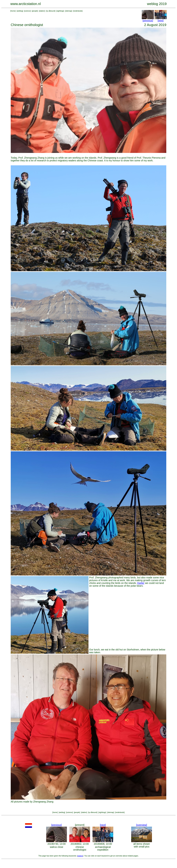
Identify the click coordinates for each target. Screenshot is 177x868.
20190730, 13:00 (56, 844)
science (27, 11)
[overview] (141, 825)
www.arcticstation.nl (26, 4)
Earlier (141, 583)
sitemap (69, 11)
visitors (80, 856)
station (42, 11)
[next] (161, 21)
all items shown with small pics (142, 845)
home (13, 11)
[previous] (148, 21)
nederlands (78, 11)
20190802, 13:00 (80, 844)
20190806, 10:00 (103, 844)
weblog (20, 11)
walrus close (56, 847)
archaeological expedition (103, 848)
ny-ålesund (51, 11)
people (35, 11)
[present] (80, 825)
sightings (60, 11)
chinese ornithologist (80, 848)
